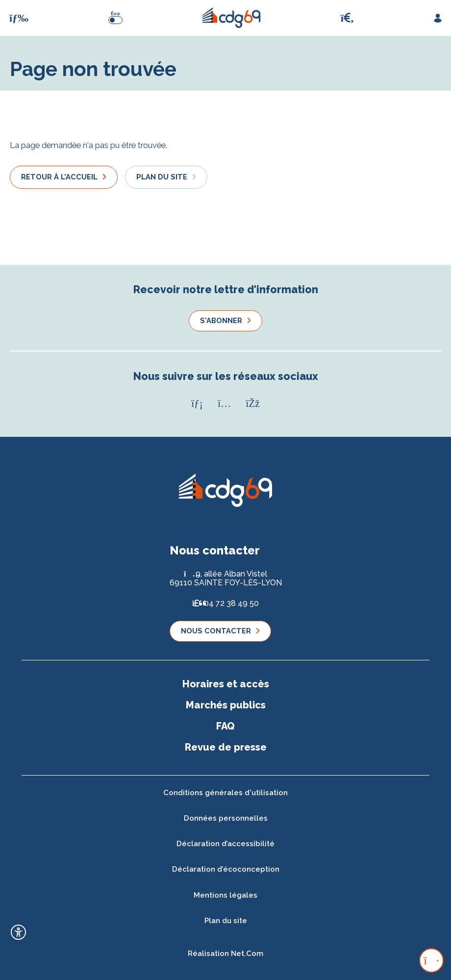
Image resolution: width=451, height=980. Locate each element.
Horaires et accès (226, 684)
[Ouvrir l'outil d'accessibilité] (18, 932)
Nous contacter (216, 631)
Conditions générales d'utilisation (225, 793)
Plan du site (162, 177)
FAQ (225, 726)
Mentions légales (225, 895)
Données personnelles (226, 818)
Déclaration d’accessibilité (225, 844)
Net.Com (247, 954)
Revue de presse (226, 747)
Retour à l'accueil (59, 177)
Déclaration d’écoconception (226, 869)
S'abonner (221, 320)
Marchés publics (226, 705)
